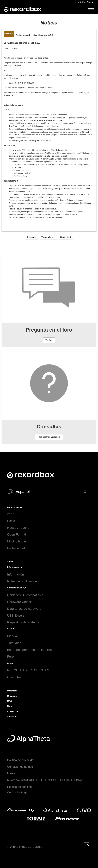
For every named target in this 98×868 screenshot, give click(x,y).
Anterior (31, 237)
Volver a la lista (48, 237)
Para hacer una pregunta (49, 437)
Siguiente (66, 237)
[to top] (87, 844)
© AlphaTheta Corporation (26, 847)
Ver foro (49, 340)
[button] (49, 492)
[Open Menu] (91, 9)
